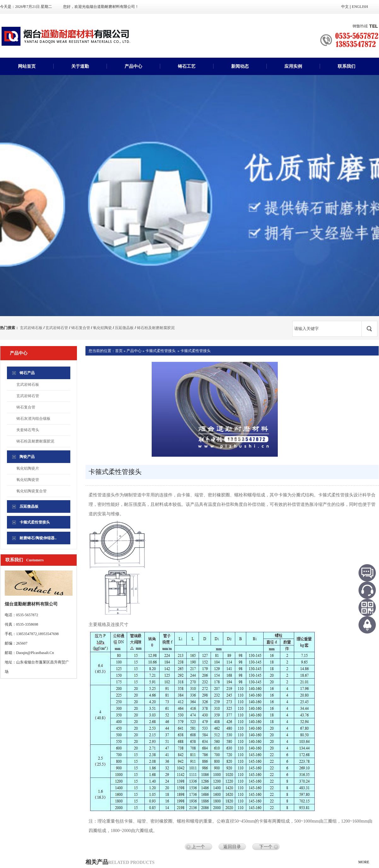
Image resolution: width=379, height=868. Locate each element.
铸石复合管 (81, 328)
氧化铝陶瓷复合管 (32, 491)
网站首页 (27, 66)
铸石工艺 (187, 66)
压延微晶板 (124, 328)
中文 (345, 7)
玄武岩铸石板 (31, 328)
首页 (119, 351)
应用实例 (293, 66)
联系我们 (347, 66)
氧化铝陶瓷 (102, 328)
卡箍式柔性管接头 (160, 351)
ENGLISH (360, 7)
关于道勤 (80, 66)
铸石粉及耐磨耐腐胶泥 (156, 328)
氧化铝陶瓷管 (28, 480)
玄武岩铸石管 (57, 328)
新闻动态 (240, 66)
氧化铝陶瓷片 (28, 468)
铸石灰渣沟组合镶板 (33, 419)
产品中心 (133, 66)
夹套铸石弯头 (28, 430)
